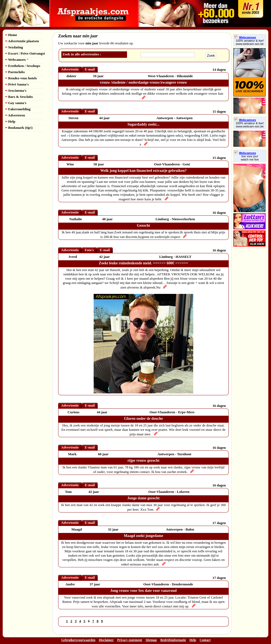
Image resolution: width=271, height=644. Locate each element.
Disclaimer (106, 640)
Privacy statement (130, 640)
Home (11, 35)
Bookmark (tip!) (19, 128)
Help (10, 121)
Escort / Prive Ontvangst (25, 53)
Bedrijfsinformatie (173, 640)
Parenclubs (15, 72)
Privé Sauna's (17, 84)
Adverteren (15, 115)
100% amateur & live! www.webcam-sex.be (250, 42)
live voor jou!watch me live (250, 158)
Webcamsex (17, 60)
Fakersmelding (18, 109)
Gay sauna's (16, 103)
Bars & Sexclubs (19, 97)
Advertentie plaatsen (22, 41)
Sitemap (151, 640)
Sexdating (14, 47)
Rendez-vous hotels (21, 78)
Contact (205, 640)
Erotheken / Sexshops (23, 66)
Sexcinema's (16, 90)
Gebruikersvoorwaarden (78, 640)
